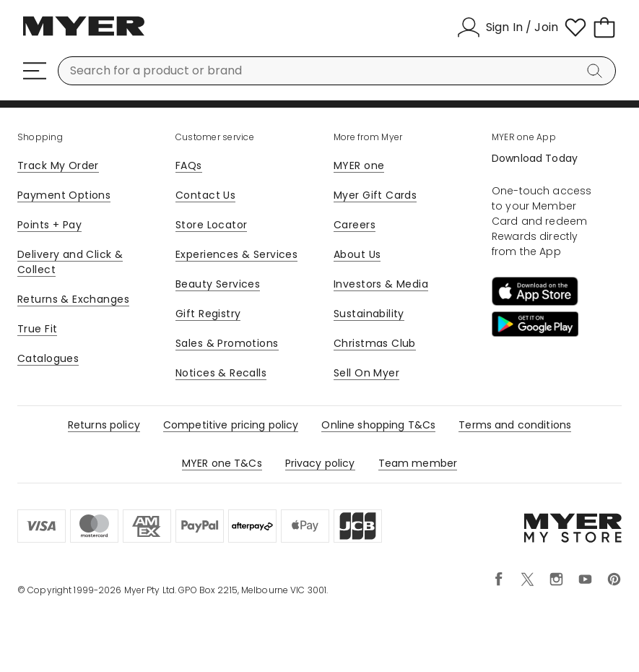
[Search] (597, 71)
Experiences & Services (236, 254)
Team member (418, 463)
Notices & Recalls (221, 373)
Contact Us (205, 195)
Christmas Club (375, 343)
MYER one (359, 165)
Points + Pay (49, 225)
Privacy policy (320, 463)
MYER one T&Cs (222, 463)
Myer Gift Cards (375, 195)
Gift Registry (208, 314)
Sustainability (369, 314)
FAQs (189, 165)
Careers (355, 225)
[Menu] (35, 71)
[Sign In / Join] (508, 27)
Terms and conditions (515, 425)
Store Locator (211, 225)
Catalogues (48, 358)
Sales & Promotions (227, 343)
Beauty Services (218, 284)
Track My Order (58, 165)
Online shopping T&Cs (378, 425)
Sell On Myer (366, 373)
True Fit (37, 329)
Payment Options (64, 195)
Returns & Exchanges (73, 299)
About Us (357, 254)
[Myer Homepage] (84, 34)
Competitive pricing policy (231, 425)
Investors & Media (381, 284)
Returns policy (104, 425)
